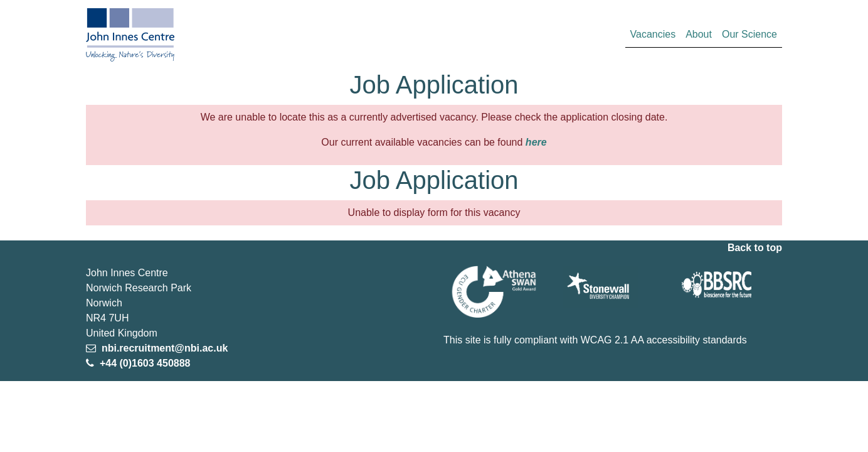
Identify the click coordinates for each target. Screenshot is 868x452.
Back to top (755, 248)
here (536, 142)
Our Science (749, 34)
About (699, 34)
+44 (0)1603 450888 (143, 363)
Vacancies (656, 33)
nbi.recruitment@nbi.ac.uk (163, 348)
